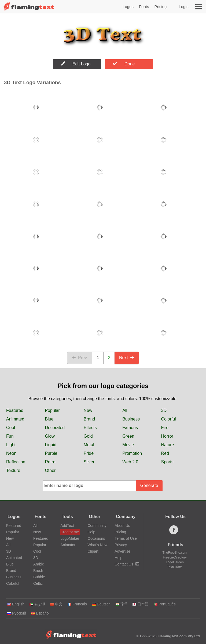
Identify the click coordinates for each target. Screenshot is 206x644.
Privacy (121, 545)
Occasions (96, 538)
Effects (90, 428)
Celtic (38, 583)
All (125, 410)
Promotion (132, 453)
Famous (130, 428)
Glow (50, 436)
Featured (15, 410)
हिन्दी (121, 604)
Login (184, 7)
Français (77, 604)
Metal (89, 445)
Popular (52, 410)
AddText (67, 526)
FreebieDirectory (175, 557)
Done (124, 64)
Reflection (16, 462)
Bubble (39, 577)
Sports (167, 462)
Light (11, 445)
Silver (89, 462)
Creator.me (70, 532)
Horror (167, 436)
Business (131, 419)
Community (97, 526)
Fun (10, 436)
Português (165, 604)
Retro (50, 462)
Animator (68, 545)
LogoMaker (70, 538)
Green (128, 436)
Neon (11, 453)
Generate (149, 485)
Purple (51, 453)
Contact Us (127, 564)
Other (50, 470)
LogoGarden (175, 562)
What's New (97, 545)
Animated (15, 419)
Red (165, 453)
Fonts (144, 7)
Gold (88, 436)
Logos (128, 7)
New (88, 410)
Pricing (160, 7)
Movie (128, 445)
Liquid (51, 445)
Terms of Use (126, 538)
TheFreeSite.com (175, 553)
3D (164, 410)
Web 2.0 (130, 462)
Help (91, 532)
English (16, 604)
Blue (49, 419)
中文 (56, 604)
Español (40, 613)
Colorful (169, 419)
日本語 (140, 604)
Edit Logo (76, 64)
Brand (89, 419)
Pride (89, 453)
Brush (38, 571)
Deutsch (101, 604)
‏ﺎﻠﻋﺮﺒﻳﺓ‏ (37, 604)
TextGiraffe (175, 567)
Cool (11, 428)
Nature (168, 445)
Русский (16, 613)
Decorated (55, 428)
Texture (13, 470)
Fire (165, 428)
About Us (122, 526)
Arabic (39, 564)
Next (127, 358)
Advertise (122, 551)
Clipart (93, 551)
